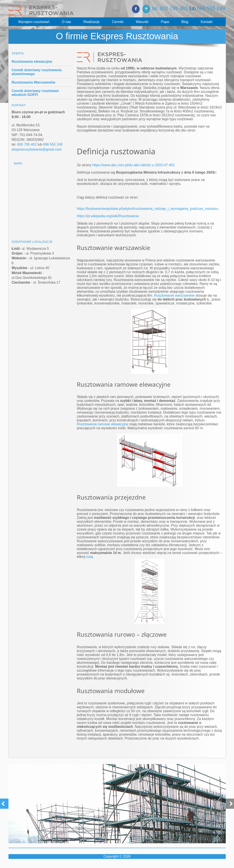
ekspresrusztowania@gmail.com (37, 149)
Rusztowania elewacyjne (32, 62)
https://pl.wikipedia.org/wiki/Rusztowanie (108, 216)
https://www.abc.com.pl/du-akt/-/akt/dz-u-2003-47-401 (134, 165)
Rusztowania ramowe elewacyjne (103, 424)
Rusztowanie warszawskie (174, 295)
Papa (165, 22)
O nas (66, 22)
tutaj (90, 557)
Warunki (142, 22)
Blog (185, 22)
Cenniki (118, 22)
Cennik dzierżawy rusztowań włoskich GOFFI (35, 93)
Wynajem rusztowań (34, 22)
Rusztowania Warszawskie (34, 82)
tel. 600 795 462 (170, 8)
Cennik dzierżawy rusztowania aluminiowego (37, 72)
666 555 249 (211, 8)
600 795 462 (27, 144)
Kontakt (207, 22)
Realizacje (91, 22)
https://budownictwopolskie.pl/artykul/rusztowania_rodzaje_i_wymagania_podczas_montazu (148, 209)
